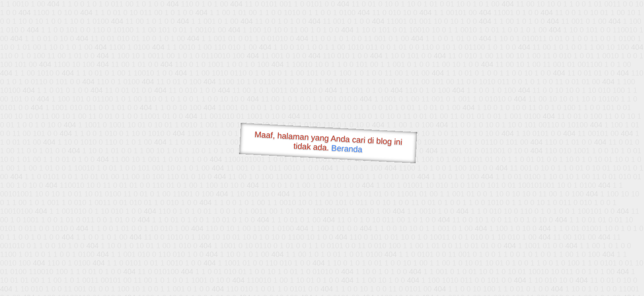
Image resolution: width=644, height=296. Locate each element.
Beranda (347, 148)
